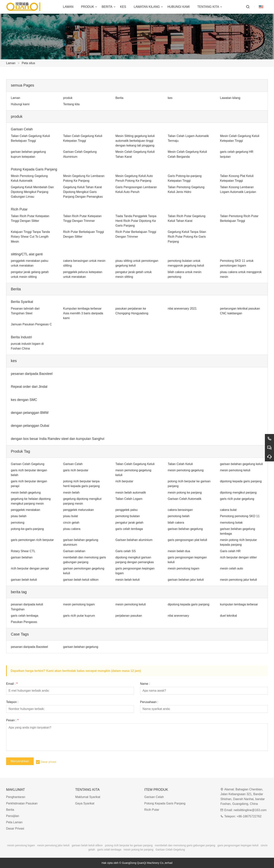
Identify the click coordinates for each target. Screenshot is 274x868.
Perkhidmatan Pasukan (22, 803)
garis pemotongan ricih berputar (32, 540)
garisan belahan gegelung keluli (241, 464)
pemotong (18, 523)
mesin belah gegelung (26, 493)
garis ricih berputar (76, 470)
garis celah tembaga (129, 529)
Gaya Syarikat (85, 803)
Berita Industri (21, 337)
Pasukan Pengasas (24, 622)
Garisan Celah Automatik (184, 499)
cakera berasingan (180, 510)
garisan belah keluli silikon (81, 580)
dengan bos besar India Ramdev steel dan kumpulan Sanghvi (58, 439)
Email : (12, 684)
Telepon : (12, 702)
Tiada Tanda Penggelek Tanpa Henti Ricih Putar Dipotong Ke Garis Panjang (136, 221)
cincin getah (71, 523)
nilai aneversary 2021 (182, 309)
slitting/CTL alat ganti (27, 254)
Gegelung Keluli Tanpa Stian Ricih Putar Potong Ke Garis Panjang (187, 237)
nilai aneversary (178, 616)
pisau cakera (72, 529)
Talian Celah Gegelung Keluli (135, 464)
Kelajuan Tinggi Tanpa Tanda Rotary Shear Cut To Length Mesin (30, 237)
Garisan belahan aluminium (134, 540)
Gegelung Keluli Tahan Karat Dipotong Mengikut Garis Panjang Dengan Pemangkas (83, 192)
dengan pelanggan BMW (30, 413)
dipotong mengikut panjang (238, 493)
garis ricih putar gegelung (237, 499)
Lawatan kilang (230, 98)
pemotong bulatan (128, 516)
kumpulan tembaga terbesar (239, 604)
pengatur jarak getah (129, 523)
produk (68, 98)
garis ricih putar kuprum (79, 616)
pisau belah (19, 516)
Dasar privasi (48, 762)
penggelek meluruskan (78, 510)
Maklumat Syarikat (88, 797)
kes (170, 98)
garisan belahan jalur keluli (186, 580)
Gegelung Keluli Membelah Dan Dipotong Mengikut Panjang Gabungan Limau (32, 192)
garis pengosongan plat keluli (187, 540)
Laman (11, 63)
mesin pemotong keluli (235, 470)
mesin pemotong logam (183, 568)
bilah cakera (176, 523)
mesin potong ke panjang (185, 493)
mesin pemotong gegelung (186, 470)
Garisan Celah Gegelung (28, 464)
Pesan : (12, 720)
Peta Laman (14, 822)
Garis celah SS (126, 551)
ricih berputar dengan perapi (30, 568)
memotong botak (231, 523)
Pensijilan (13, 816)
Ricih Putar (19, 209)
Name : (145, 684)
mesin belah (71, 493)
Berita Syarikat (22, 302)
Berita (119, 98)
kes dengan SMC (24, 400)
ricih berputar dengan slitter (238, 557)
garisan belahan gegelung (185, 529)
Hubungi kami (20, 104)
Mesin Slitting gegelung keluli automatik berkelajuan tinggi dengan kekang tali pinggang (135, 141)
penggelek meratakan (25, 510)
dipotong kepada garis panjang (241, 481)
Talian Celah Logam (129, 499)
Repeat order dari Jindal (29, 387)
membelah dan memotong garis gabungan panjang (185, 845)
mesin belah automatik (131, 493)
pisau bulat (70, 516)
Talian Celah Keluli (180, 464)
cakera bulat (228, 510)
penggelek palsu (127, 510)
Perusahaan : (149, 702)
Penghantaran (16, 797)
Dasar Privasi (15, 829)
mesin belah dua (179, 551)
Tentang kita (71, 104)
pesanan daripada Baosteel (32, 374)
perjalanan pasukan (129, 616)
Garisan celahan (74, 551)
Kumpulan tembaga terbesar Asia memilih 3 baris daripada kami (83, 313)
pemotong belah (179, 516)
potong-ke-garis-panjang (27, 529)
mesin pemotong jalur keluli (238, 580)
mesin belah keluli (128, 580)
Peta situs (28, 63)
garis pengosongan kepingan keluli (238, 845)
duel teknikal (228, 616)
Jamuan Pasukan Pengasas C (31, 324)
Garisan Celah (22, 129)
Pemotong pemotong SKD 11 (240, 516)
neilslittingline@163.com (250, 810)
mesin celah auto (231, 568)
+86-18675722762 (249, 816)
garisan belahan (22, 557)
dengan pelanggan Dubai (30, 426)
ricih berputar (124, 481)
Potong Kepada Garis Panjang (34, 169)
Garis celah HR (230, 551)
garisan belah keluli (24, 580)
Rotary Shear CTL (23, 551)
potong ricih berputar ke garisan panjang (129, 845)
